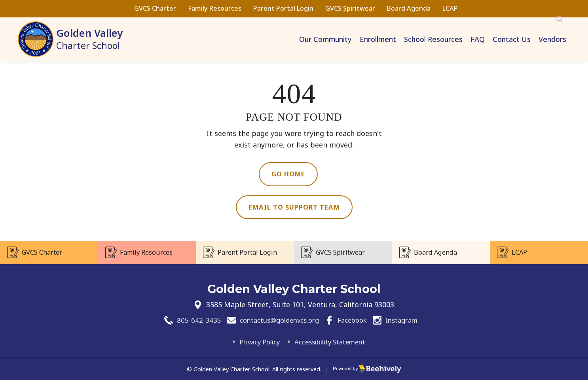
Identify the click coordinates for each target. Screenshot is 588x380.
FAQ (478, 39)
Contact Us (512, 39)
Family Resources (215, 8)
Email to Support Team (294, 208)
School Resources (433, 39)
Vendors (552, 39)
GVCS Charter (155, 8)
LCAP (450, 8)
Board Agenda (409, 8)
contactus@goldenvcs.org (276, 320)
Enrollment (378, 39)
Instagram (408, 320)
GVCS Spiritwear (350, 8)
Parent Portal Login (283, 8)
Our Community (325, 39)
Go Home (288, 174)
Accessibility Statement (332, 342)
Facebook (355, 320)
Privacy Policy (254, 342)
